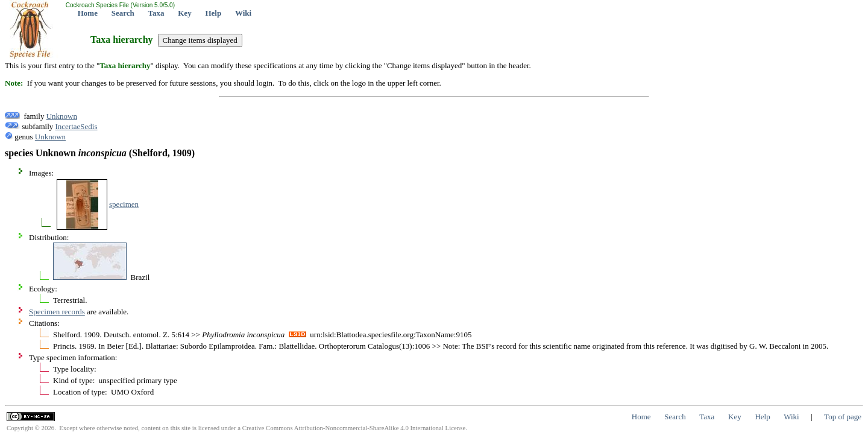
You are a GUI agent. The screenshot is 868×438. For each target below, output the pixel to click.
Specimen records (57, 312)
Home (88, 13)
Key (184, 13)
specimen (124, 204)
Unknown (62, 116)
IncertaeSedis (77, 126)
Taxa (156, 13)
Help (213, 13)
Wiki (243, 13)
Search (123, 13)
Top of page (843, 417)
